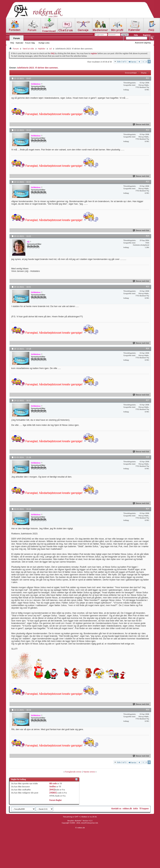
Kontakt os (116, 809)
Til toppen (144, 809)
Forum (17, 38)
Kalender (20, 43)
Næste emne (89, 772)
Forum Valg (30, 43)
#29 (148, 509)
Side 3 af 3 (121, 62)
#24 (148, 236)
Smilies (53, 787)
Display (144, 73)
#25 (148, 287)
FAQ (12, 43)
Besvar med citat (141, 124)
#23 (148, 182)
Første (132, 62)
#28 (148, 457)
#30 (148, 710)
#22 (148, 130)
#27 (148, 400)
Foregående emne (73, 772)
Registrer (147, 35)
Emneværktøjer (131, 73)
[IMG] (52, 790)
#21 (148, 78)
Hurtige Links (44, 43)
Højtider (42, 49)
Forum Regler (56, 800)
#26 (148, 348)
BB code (53, 783)
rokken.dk (127, 809)
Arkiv (136, 809)
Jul (50, 49)
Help (136, 35)
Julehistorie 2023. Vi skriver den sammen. (38, 68)
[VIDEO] (53, 793)
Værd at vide (28, 49)
